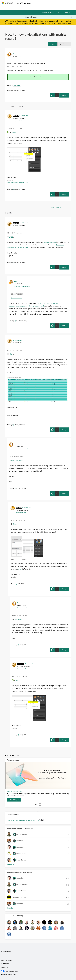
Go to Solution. (41, 77)
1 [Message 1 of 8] (14, 90)
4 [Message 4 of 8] (17, 584)
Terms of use (5, 964)
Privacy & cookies (6, 960)
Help (59, 12)
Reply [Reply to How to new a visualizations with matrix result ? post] (64, 95)
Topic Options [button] (63, 44)
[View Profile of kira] (14, 54)
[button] (52, 44)
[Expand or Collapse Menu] (3, 8)
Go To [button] (66, 13)
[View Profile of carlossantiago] (17, 340)
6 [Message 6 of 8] (14, 189)
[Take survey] (14, 800)
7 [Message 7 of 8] (14, 262)
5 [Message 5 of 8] (18, 645)
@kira (14, 132)
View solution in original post (18, 183)
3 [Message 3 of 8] (15, 488)
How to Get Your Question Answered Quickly (23, 820)
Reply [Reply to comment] (64, 194)
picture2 (24, 559)
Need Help (17, 85)
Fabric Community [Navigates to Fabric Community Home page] (24, 3)
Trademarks (5, 967)
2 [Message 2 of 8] (14, 425)
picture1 (13, 559)
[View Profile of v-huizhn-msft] (24, 116)
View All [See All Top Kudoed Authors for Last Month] (10, 908)
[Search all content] (49, 17)
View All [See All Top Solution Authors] (10, 864)
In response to (18, 121)
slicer (20, 569)
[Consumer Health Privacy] (38, 974)
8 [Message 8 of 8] (15, 321)
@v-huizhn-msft (16, 298)
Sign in (52, 12)
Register (44, 12)
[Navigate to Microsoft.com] (7, 3)
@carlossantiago (50, 242)
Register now (66, 23)
